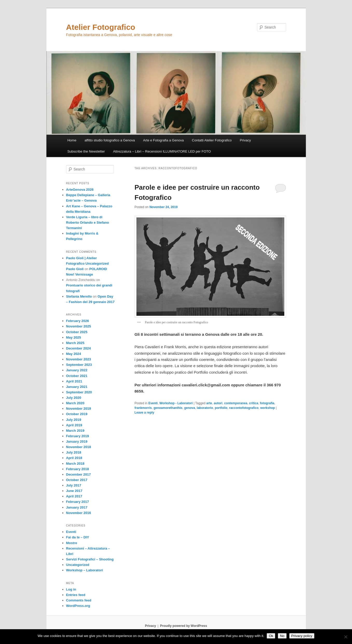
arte (209, 403)
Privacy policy (302, 636)
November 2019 (79, 409)
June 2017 (74, 491)
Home (72, 140)
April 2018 (74, 458)
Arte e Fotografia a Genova (164, 140)
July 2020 (74, 398)
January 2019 (77, 441)
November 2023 (79, 359)
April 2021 (74, 381)
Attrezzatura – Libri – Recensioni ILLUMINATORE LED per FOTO (162, 151)
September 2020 (79, 392)
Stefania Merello (79, 296)
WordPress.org (78, 606)
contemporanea (236, 403)
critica (254, 403)
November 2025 (79, 326)
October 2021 (77, 376)
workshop (268, 408)
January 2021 (77, 387)
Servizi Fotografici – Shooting (90, 559)
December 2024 (78, 348)
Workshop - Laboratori (176, 403)
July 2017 (74, 485)
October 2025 (77, 332)
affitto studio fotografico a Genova (110, 140)
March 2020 (75, 403)
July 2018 (74, 452)
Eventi (153, 403)
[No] (346, 637)
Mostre (72, 543)
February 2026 (78, 321)
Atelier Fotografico (101, 27)
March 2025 (75, 343)
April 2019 (74, 425)
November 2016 (79, 513)
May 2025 (74, 337)
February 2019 (78, 436)
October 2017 (77, 480)
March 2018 (75, 464)
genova (190, 408)
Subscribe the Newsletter (86, 151)
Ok (271, 636)
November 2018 (79, 447)
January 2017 (77, 507)
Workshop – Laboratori (85, 570)
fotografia (267, 403)
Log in (71, 589)
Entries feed (76, 595)
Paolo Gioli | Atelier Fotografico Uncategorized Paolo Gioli (88, 263)
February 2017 (78, 502)
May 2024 (74, 354)
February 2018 (78, 469)
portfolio (221, 408)
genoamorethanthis (168, 408)
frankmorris (143, 408)
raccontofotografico (244, 408)
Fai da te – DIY (78, 537)
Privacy (246, 140)
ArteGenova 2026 (80, 190)
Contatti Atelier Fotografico (212, 140)
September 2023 (79, 365)
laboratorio (205, 408)
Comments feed (79, 600)
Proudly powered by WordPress (184, 626)
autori (218, 403)
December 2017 (78, 474)
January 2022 (77, 370)
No (282, 636)
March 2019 (75, 431)
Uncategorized (78, 565)
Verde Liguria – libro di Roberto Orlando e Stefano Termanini (88, 222)
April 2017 (74, 496)
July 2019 (74, 420)
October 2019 (77, 414)
